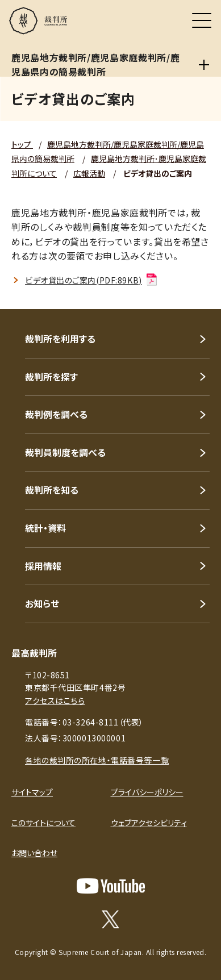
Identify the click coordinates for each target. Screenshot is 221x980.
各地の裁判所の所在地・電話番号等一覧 (97, 760)
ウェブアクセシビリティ (149, 823)
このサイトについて (43, 823)
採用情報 (43, 566)
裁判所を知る (52, 490)
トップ (22, 144)
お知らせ (42, 603)
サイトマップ (32, 792)
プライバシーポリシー (147, 792)
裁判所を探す (51, 377)
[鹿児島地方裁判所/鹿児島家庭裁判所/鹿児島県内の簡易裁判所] (204, 65)
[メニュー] (202, 20)
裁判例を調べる (56, 414)
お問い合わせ (34, 853)
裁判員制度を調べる (65, 452)
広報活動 (89, 173)
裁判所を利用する (60, 339)
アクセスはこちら (55, 700)
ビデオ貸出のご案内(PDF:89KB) (92, 280)
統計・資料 (45, 528)
